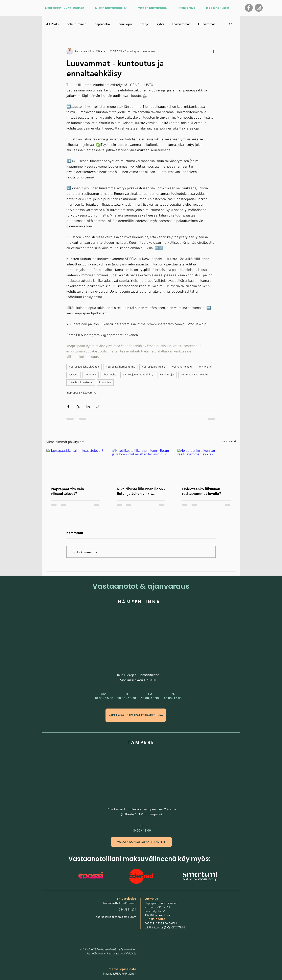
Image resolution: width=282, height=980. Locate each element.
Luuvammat (207, 24)
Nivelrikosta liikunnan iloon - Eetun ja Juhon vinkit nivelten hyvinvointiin (141, 491)
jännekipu (125, 24)
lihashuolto (110, 375)
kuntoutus (105, 383)
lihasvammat (181, 24)
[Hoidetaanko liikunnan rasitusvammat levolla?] (206, 465)
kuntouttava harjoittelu (194, 375)
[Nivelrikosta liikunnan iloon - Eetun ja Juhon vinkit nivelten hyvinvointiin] (141, 465)
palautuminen (77, 24)
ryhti (160, 24)
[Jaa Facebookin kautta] (68, 407)
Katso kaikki (229, 442)
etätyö (144, 24)
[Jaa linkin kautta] (98, 407)
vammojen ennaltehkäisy (138, 375)
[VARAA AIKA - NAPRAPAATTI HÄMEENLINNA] (136, 715)
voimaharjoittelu (182, 367)
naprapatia (102, 24)
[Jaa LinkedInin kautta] (88, 407)
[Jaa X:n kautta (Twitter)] (78, 407)
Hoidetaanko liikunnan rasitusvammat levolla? (202, 491)
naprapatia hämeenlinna (121, 367)
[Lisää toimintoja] (213, 51)
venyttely (90, 375)
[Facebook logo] (249, 8)
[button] (231, 24)
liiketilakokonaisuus (81, 383)
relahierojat (167, 375)
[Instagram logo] (259, 8)
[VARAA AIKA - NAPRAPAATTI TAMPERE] (141, 842)
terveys (74, 375)
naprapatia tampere (154, 367)
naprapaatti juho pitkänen (84, 367)
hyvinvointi (205, 367)
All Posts (52, 24)
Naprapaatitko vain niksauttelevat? (68, 491)
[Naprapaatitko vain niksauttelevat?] (76, 465)
